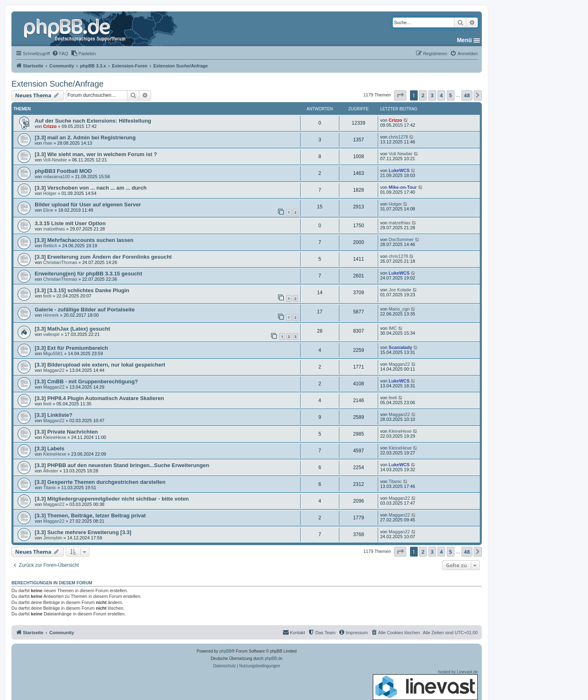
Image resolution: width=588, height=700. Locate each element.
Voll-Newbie (55, 160)
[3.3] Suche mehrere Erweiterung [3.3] (83, 532)
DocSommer (401, 239)
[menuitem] (60, 54)
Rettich (50, 246)
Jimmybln (53, 538)
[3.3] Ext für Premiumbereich (71, 348)
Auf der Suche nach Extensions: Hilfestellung (93, 121)
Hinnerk (51, 315)
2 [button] (423, 95)
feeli (47, 296)
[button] (400, 95)
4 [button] (441, 95)
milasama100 (57, 177)
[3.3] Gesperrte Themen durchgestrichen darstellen (100, 482)
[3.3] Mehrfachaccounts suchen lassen (84, 240)
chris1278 (399, 137)
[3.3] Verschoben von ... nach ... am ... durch (91, 188)
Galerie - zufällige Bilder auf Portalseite (85, 310)
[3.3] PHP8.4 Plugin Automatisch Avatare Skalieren (99, 398)
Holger (50, 193)
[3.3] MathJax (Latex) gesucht (72, 329)
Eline (48, 210)
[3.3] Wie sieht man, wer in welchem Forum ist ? (96, 154)
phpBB (225, 651)
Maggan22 (54, 370)
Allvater (51, 471)
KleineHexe (55, 437)
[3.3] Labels (50, 448)
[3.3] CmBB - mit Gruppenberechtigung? (86, 381)
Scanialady (400, 347)
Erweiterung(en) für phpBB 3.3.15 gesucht (88, 274)
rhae (48, 143)
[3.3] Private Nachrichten (66, 432)
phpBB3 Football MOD (63, 171)
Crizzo (50, 126)
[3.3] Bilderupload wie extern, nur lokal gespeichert (100, 365)
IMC (393, 328)
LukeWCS (399, 170)
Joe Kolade (400, 290)
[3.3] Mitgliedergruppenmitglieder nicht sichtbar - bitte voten (112, 499)
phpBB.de (274, 659)
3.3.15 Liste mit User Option (70, 223)
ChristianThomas (60, 262)
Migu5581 (53, 353)
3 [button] (432, 95)
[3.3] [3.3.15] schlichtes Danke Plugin (82, 290)
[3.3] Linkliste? (53, 415)
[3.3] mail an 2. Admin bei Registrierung (85, 138)
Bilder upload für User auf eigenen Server (88, 205)
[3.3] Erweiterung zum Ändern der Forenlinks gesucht (103, 257)
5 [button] (451, 95)
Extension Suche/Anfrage (58, 84)
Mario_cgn (399, 309)
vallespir (51, 334)
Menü (464, 40)
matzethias (54, 229)
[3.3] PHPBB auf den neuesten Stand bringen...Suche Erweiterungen (122, 465)
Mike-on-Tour (403, 187)
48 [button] (467, 95)
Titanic (50, 488)
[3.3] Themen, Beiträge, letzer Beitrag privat (90, 515)
